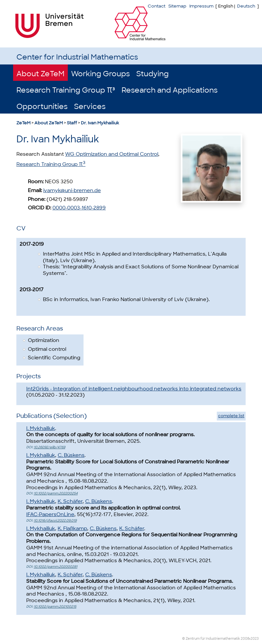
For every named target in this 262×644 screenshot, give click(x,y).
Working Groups (100, 74)
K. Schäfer (70, 501)
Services (90, 107)
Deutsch (246, 6)
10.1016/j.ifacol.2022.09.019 (55, 520)
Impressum (201, 6)
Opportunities (42, 107)
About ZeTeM (40, 74)
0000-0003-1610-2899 (79, 208)
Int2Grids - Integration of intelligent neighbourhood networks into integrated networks (134, 389)
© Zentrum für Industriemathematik (211, 639)
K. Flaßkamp (72, 528)
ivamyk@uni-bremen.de (72, 190)
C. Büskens (71, 455)
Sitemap (177, 6)
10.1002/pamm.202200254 (56, 493)
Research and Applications (169, 90)
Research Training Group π (51, 164)
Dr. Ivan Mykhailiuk (100, 123)
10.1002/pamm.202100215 (55, 607)
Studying (152, 74)
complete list (231, 416)
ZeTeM (23, 123)
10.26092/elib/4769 (49, 447)
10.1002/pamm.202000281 (56, 567)
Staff (72, 123)
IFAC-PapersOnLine (50, 514)
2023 (255, 639)
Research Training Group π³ (66, 90)
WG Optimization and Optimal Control (112, 154)
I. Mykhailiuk (41, 428)
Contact (157, 6)
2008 (245, 639)
